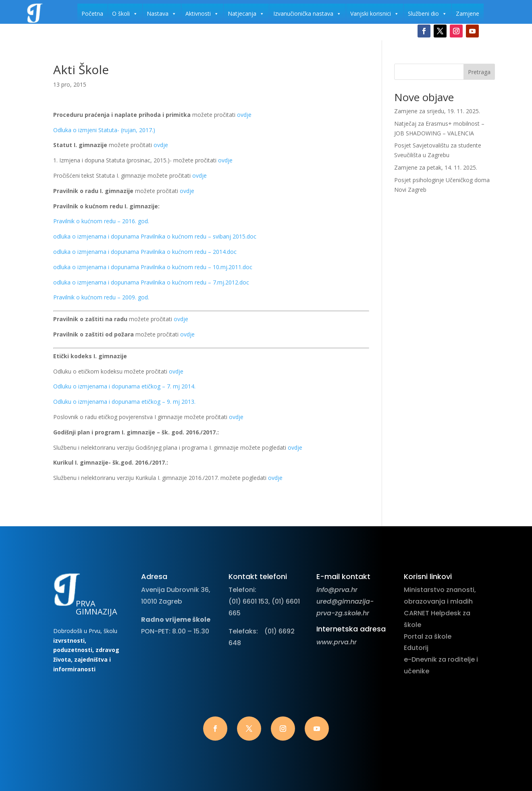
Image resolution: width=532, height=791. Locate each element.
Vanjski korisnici (375, 14)
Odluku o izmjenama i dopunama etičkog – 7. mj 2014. (124, 386)
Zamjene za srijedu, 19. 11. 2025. (437, 111)
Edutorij (416, 648)
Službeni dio (427, 14)
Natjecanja (246, 14)
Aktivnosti (202, 14)
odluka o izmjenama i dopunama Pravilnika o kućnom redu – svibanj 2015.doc (155, 236)
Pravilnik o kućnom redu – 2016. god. (101, 221)
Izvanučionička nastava (307, 14)
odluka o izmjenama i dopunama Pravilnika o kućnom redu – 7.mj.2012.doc (151, 282)
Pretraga (479, 72)
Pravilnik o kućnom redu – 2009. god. (101, 297)
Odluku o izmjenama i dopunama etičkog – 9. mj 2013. (124, 402)
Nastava (162, 14)
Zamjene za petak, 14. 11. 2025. (436, 167)
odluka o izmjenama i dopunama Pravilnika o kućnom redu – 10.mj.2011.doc (153, 267)
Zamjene (468, 13)
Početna (92, 13)
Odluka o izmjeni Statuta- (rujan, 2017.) (104, 130)
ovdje (244, 115)
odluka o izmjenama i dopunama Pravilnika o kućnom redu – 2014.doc (145, 252)
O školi (125, 14)
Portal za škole (428, 636)
